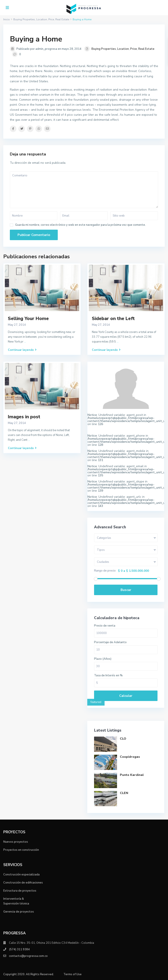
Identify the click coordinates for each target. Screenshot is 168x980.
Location (123, 49)
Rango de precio (105, 571)
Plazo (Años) (103, 659)
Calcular (126, 696)
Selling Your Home (28, 319)
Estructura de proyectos (20, 891)
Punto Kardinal (132, 775)
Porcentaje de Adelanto (110, 642)
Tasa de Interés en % (108, 676)
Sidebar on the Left (113, 319)
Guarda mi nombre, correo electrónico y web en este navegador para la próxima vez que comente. (80, 225)
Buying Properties (104, 49)
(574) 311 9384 (19, 949)
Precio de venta (105, 626)
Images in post (24, 417)
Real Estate (146, 49)
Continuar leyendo (22, 350)
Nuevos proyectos (16, 842)
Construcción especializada (21, 875)
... (25, 342)
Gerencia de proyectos (19, 912)
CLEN (124, 793)
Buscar (126, 590)
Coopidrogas (130, 757)
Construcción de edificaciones (23, 883)
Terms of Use (73, 974)
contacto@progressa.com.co (28, 956)
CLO (123, 739)
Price (134, 49)
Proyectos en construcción (21, 850)
